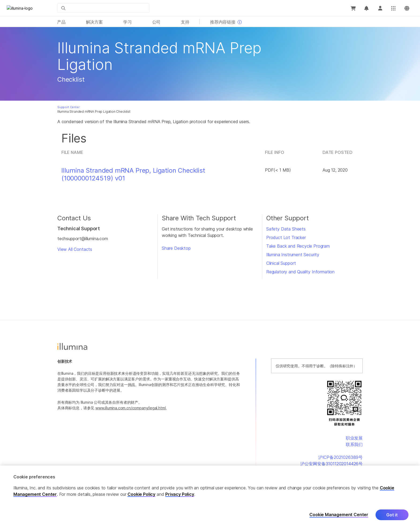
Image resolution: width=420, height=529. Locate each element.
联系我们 (354, 444)
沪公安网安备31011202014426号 (331, 464)
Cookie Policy (141, 494)
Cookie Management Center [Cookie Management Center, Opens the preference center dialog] (339, 515)
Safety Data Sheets (286, 229)
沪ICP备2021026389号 (340, 457)
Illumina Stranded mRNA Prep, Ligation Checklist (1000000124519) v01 (133, 174)
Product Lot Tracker (286, 237)
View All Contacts (75, 249)
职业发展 (354, 438)
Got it (392, 515)
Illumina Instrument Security (293, 255)
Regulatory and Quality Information (300, 272)
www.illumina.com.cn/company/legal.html (130, 408)
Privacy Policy (180, 494)
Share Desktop (176, 248)
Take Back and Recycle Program (298, 246)
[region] (210, 497)
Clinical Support (281, 263)
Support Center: (69, 107)
